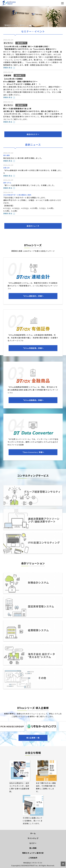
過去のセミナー (33, 134)
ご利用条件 (33, 858)
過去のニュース (33, 226)
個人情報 (33, 848)
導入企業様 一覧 (33, 738)
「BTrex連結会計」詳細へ (33, 296)
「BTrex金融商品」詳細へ (33, 400)
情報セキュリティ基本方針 (33, 853)
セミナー (33, 843)
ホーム (33, 833)
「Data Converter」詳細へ (33, 452)
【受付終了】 (21, 43)
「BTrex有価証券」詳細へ (33, 348)
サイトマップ (33, 838)
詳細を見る (8, 68)
